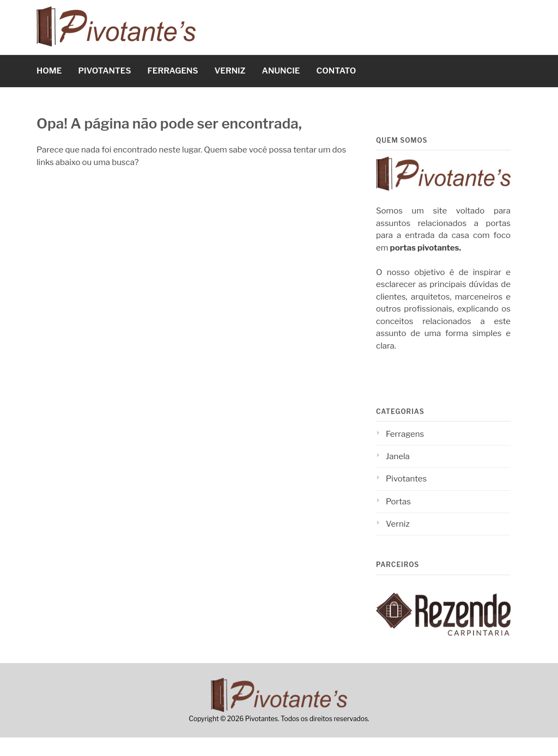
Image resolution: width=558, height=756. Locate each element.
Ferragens (405, 434)
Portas (398, 502)
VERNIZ (230, 71)
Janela (398, 456)
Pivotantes (406, 479)
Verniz (398, 524)
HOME (49, 71)
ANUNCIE (281, 71)
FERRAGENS (173, 71)
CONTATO (336, 71)
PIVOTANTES (104, 71)
